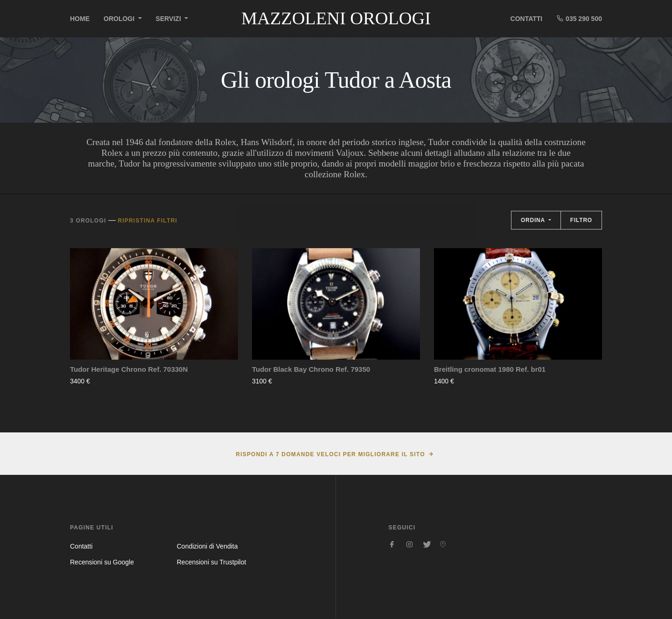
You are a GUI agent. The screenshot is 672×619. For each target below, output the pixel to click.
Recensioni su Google (102, 562)
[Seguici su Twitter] (426, 544)
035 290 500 (579, 18)
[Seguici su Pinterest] (443, 544)
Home (80, 19)
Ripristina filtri (147, 221)
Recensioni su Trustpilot (212, 562)
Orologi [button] (120, 19)
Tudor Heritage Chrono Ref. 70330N (129, 369)
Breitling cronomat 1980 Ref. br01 (490, 369)
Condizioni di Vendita (207, 546)
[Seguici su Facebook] (392, 544)
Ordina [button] (534, 220)
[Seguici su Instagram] (409, 544)
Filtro (581, 220)
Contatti (527, 19)
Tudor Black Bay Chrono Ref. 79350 (311, 369)
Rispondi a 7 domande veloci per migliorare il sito (330, 454)
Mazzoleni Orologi (336, 18)
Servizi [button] (169, 19)
